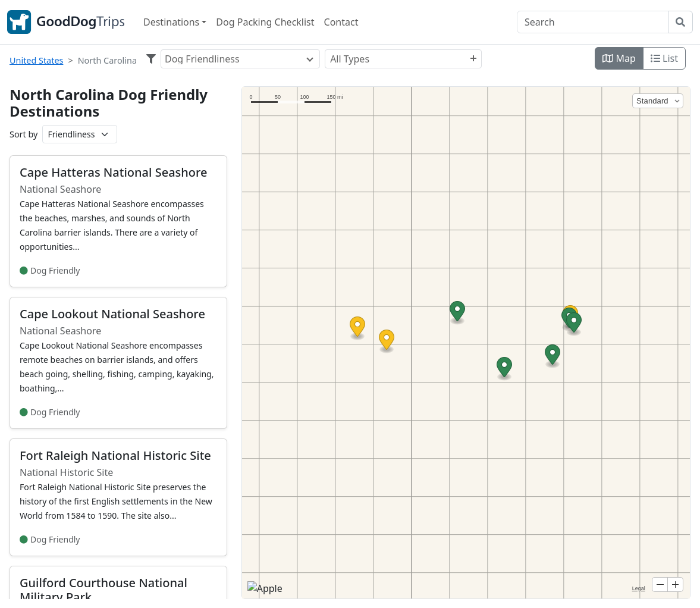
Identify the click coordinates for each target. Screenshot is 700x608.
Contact (341, 22)
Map (619, 58)
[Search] (593, 22)
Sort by (23, 134)
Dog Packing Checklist (265, 22)
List (664, 58)
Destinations (171, 22)
